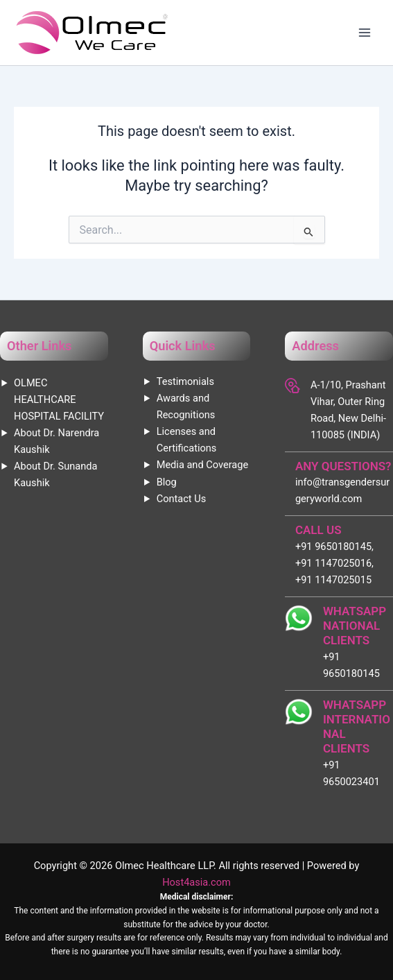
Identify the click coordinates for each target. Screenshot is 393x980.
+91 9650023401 (351, 773)
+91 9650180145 (351, 665)
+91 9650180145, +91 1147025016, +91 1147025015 (334, 563)
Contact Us (182, 499)
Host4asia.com (196, 882)
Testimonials (185, 381)
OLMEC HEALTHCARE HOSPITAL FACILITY (59, 399)
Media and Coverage (202, 465)
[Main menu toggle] (365, 33)
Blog (167, 482)
